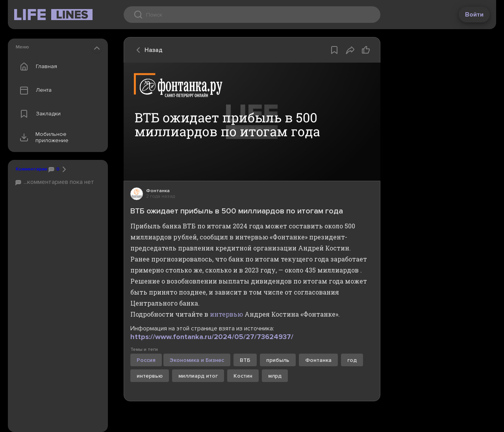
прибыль (278, 360)
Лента (34, 90)
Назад (147, 50)
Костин (243, 376)
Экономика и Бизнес (197, 360)
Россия (146, 360)
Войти (474, 15)
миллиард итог (198, 376)
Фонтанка (318, 360)
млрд (275, 376)
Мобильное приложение (42, 137)
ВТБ (245, 360)
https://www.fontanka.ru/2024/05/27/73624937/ (212, 337)
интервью (226, 314)
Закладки (38, 114)
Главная (37, 67)
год (352, 360)
